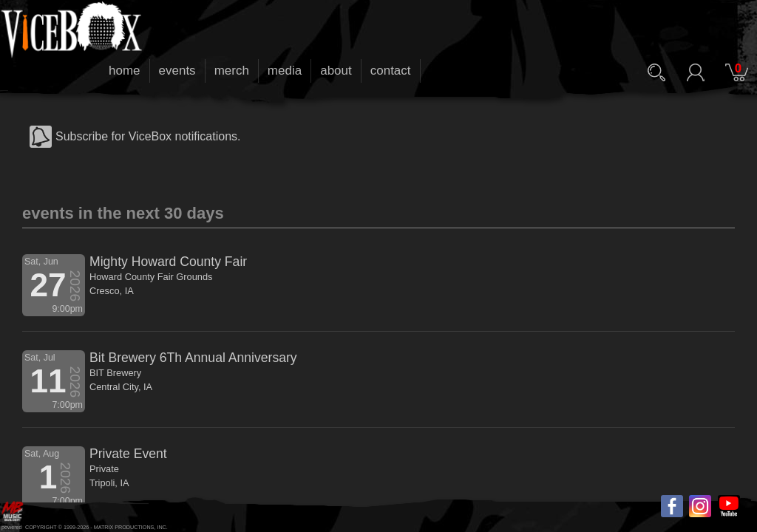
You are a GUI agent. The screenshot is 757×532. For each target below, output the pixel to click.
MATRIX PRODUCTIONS (124, 527)
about (336, 71)
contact (391, 71)
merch (232, 71)
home (125, 71)
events (177, 71)
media (285, 71)
